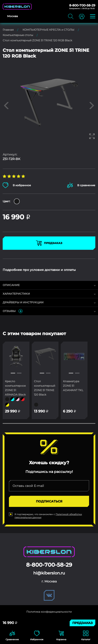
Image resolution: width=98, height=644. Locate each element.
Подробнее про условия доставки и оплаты (39, 270)
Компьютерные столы (18, 35)
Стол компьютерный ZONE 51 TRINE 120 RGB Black (37, 40)
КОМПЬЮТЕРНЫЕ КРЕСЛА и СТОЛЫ (48, 30)
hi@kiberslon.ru (49, 573)
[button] (13, 373)
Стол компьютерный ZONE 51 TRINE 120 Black (45, 388)
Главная (8, 30)
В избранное (17, 185)
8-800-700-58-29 (82, 5)
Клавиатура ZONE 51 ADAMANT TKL (73, 386)
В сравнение (81, 185)
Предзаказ (49, 243)
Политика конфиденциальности (49, 612)
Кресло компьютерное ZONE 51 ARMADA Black (15, 388)
